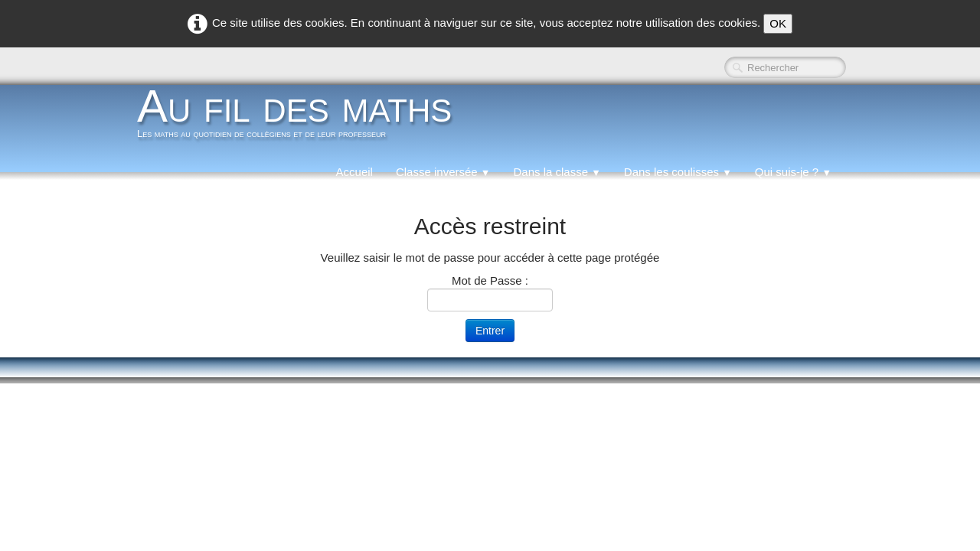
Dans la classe (557, 172)
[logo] (300, 118)
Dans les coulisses (678, 172)
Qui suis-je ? (793, 172)
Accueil (354, 172)
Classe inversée (443, 172)
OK (778, 23)
